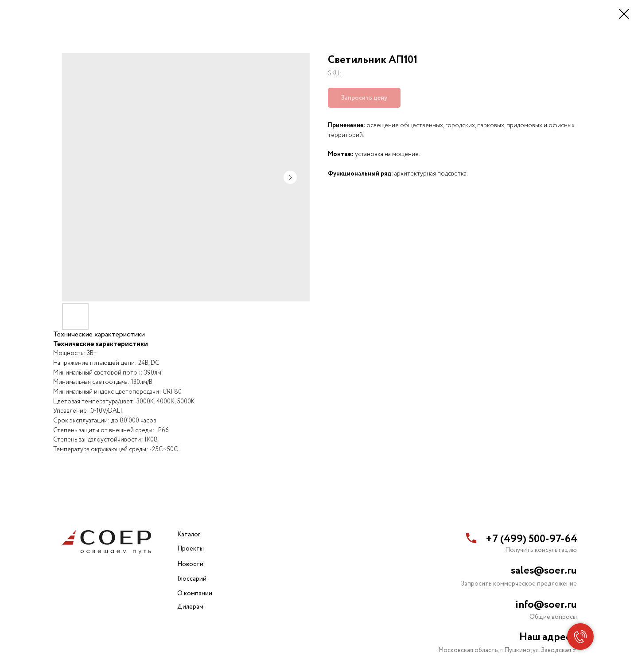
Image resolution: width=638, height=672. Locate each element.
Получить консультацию (541, 550)
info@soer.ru (546, 605)
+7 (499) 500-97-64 (531, 539)
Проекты (191, 549)
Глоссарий (192, 579)
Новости (190, 564)
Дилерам (190, 607)
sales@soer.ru (544, 571)
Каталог (189, 535)
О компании (195, 594)
